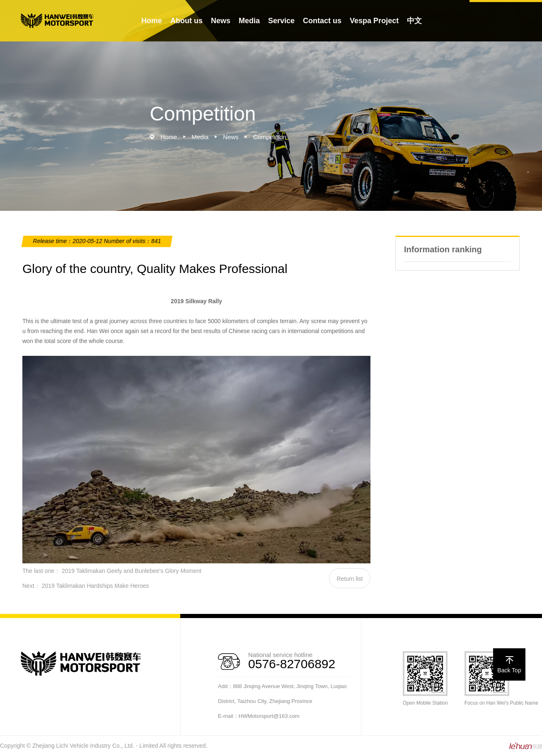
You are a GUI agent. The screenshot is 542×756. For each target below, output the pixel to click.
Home (152, 21)
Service (281, 21)
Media (249, 21)
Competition (273, 137)
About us (186, 21)
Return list (350, 579)
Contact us (322, 21)
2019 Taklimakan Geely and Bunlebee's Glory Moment (132, 571)
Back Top (509, 665)
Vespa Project (374, 21)
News (221, 21)
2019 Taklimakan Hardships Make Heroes (96, 586)
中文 (414, 21)
